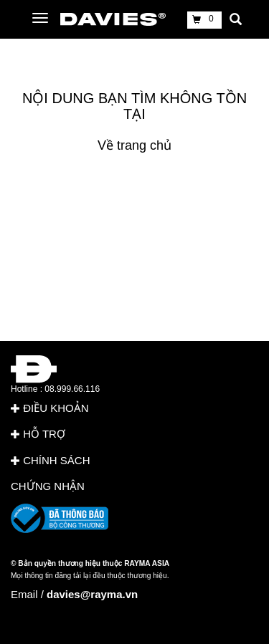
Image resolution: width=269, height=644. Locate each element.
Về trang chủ (134, 145)
